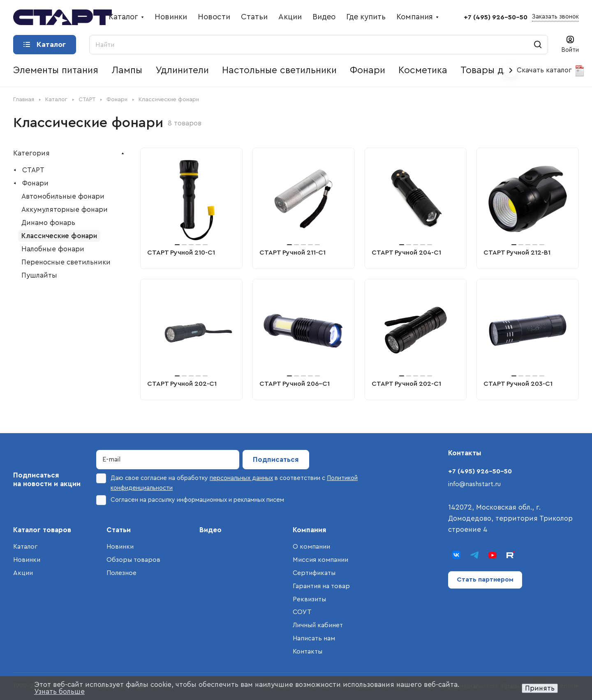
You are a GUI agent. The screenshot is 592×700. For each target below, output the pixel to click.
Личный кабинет (318, 625)
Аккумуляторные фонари (65, 210)
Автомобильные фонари (63, 196)
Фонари (35, 183)
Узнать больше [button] (59, 692)
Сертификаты (314, 573)
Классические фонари (59, 236)
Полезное (121, 573)
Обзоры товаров (133, 560)
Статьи (119, 530)
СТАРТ (33, 170)
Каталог (25, 547)
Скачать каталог (551, 71)
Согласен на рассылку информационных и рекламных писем (190, 500)
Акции (23, 573)
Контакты (308, 651)
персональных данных (241, 478)
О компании (311, 547)
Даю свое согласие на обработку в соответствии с (227, 482)
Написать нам (314, 638)
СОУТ (302, 612)
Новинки (27, 560)
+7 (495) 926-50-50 (496, 17)
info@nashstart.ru (474, 484)
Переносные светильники (66, 262)
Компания (310, 530)
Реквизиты (309, 599)
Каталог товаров (42, 530)
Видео (210, 530)
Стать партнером (485, 579)
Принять (540, 688)
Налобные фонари (53, 249)
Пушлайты (39, 275)
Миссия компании (320, 560)
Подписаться (276, 460)
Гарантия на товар (321, 586)
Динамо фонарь (48, 223)
